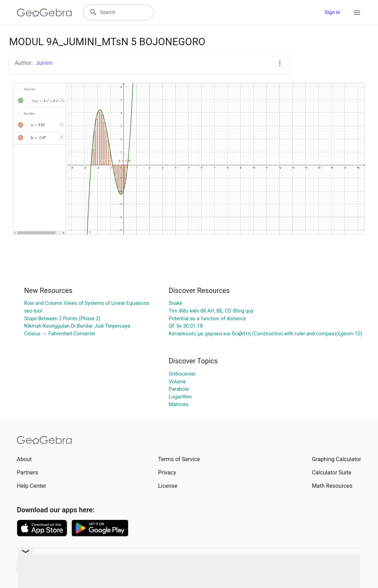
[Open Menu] (357, 13)
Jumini (44, 63)
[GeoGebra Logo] (44, 13)
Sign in (332, 12)
